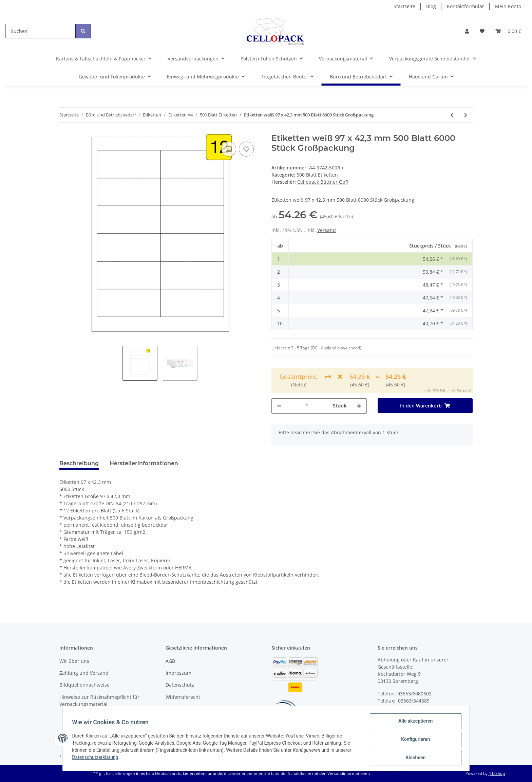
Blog (431, 6)
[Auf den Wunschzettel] (246, 149)
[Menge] (307, 406)
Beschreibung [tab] (79, 463)
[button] (467, 31)
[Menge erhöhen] (359, 406)
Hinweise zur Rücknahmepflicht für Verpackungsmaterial (99, 701)
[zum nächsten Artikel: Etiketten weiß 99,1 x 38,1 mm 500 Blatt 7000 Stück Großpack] (466, 115)
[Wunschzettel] (482, 31)
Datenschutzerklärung (97, 758)
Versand (327, 230)
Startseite (404, 6)
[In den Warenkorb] (425, 406)
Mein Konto (508, 6)
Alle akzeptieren (414, 723)
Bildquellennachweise (84, 685)
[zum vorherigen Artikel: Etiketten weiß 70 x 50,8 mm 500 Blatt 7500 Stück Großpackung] (452, 115)
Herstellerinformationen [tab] (144, 463)
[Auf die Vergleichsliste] (229, 149)
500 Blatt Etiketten (317, 175)
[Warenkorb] (508, 31)
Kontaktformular (465, 6)
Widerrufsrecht (183, 697)
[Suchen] (41, 31)
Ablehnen (414, 758)
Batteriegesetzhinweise (192, 709)
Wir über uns (74, 661)
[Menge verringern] (279, 406)
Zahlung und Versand (84, 673)
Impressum (178, 673)
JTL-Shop (497, 773)
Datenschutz (180, 685)
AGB (170, 661)
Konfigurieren (414, 740)
